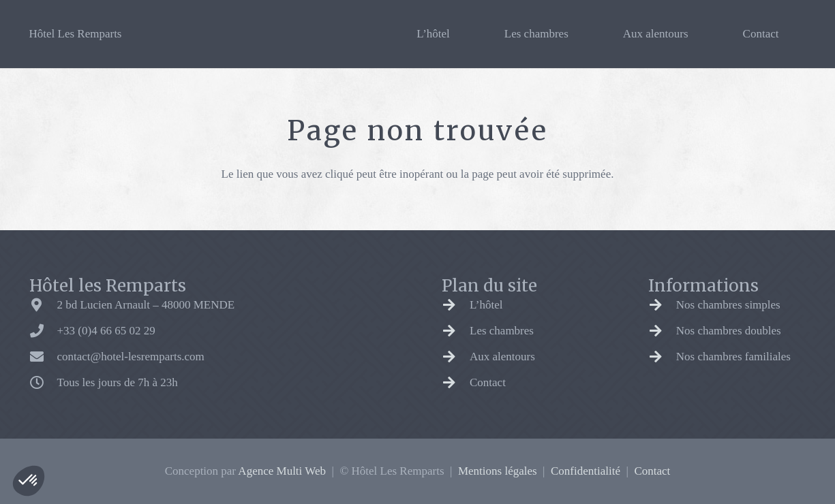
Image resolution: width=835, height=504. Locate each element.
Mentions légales (498, 471)
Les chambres (502, 331)
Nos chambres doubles (729, 331)
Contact (488, 382)
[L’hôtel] (456, 305)
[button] (29, 481)
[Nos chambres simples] (662, 305)
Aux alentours (502, 357)
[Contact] (456, 383)
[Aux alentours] (456, 357)
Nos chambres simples (728, 305)
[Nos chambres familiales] (662, 357)
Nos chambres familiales (733, 357)
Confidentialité (586, 471)
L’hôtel (486, 305)
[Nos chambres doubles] (662, 331)
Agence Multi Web (282, 471)
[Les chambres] (456, 331)
